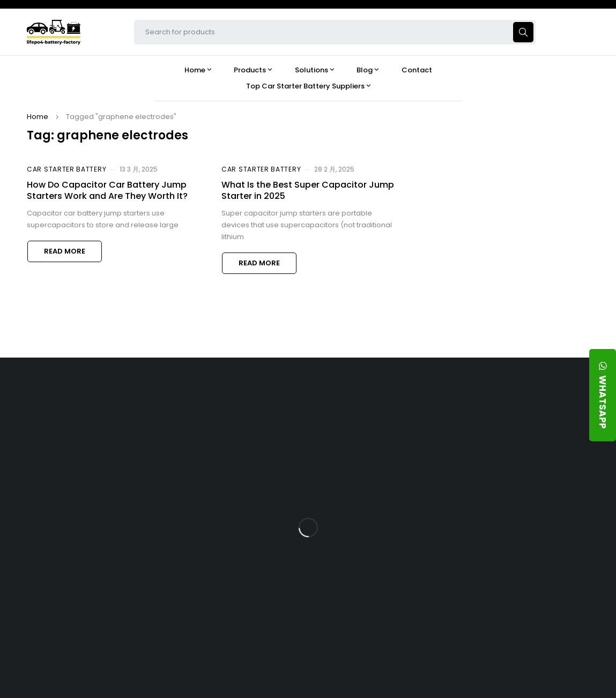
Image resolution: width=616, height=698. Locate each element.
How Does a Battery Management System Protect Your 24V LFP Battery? (529, 523)
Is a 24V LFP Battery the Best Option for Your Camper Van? (530, 630)
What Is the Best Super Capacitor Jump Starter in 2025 (308, 190)
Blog (487, 426)
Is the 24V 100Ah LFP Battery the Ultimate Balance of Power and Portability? (532, 458)
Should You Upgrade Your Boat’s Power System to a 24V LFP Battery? (530, 598)
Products (369, 426)
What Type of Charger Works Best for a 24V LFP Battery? (528, 491)
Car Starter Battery (66, 169)
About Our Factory (260, 426)
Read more (65, 251)
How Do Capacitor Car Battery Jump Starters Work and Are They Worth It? (107, 190)
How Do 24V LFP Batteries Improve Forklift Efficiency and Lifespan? (530, 560)
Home (38, 117)
